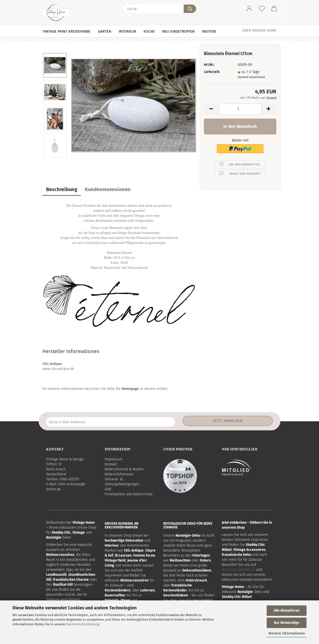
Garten (105, 31)
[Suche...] (190, 9)
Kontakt (111, 464)
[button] (249, 9)
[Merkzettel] (262, 9)
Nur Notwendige (287, 623)
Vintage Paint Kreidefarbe (67, 31)
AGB (108, 489)
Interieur (127, 31)
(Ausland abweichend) (251, 77)
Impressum (114, 459)
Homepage (130, 389)
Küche (149, 31)
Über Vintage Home (259, 30)
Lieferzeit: (212, 72)
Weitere (209, 31)
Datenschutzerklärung (83, 624)
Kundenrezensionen (108, 189)
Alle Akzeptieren (287, 610)
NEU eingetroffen (178, 31)
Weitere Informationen (287, 633)
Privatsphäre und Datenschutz (129, 494)
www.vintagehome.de (239, 570)
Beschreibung (62, 189)
